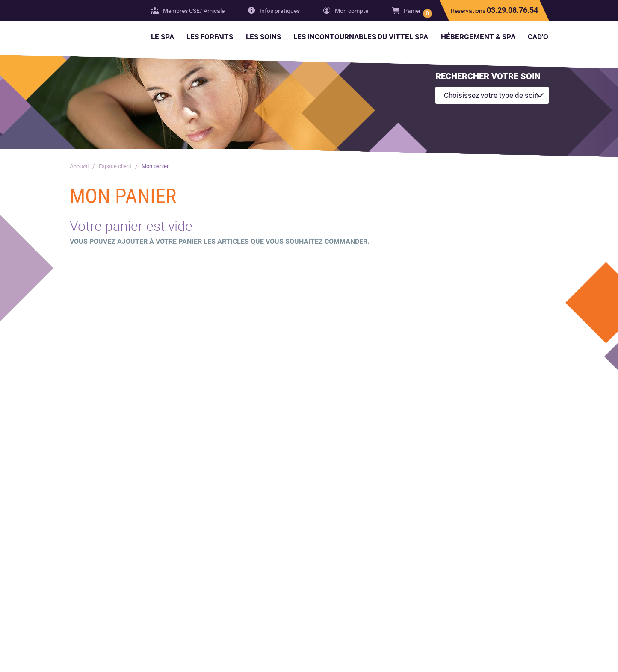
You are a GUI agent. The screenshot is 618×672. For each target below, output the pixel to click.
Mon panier (159, 166)
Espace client (116, 166)
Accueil (79, 166)
